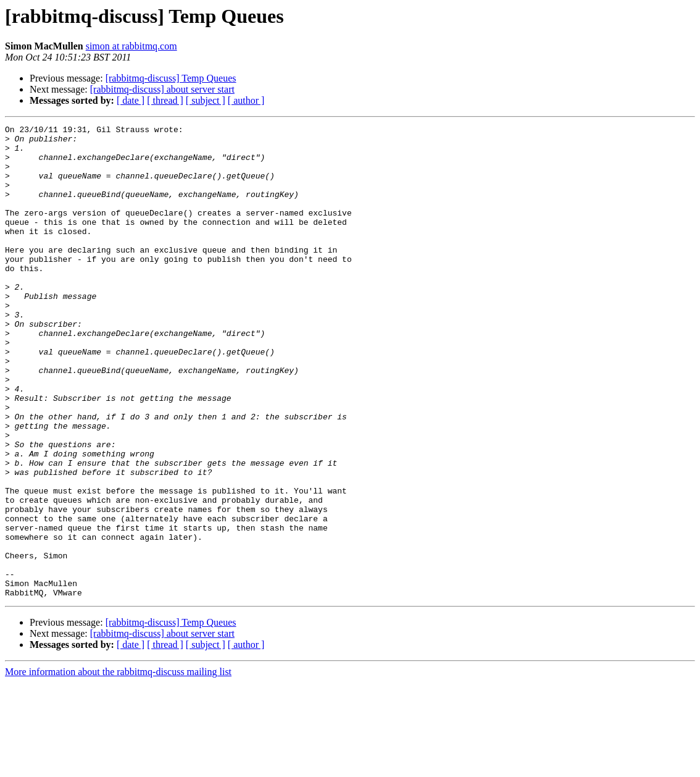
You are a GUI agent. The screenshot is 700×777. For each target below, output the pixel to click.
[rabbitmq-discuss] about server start (162, 89)
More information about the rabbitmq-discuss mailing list (118, 766)
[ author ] (246, 100)
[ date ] (131, 100)
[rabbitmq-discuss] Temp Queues (171, 78)
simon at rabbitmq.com (131, 46)
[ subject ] (206, 100)
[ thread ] (165, 100)
